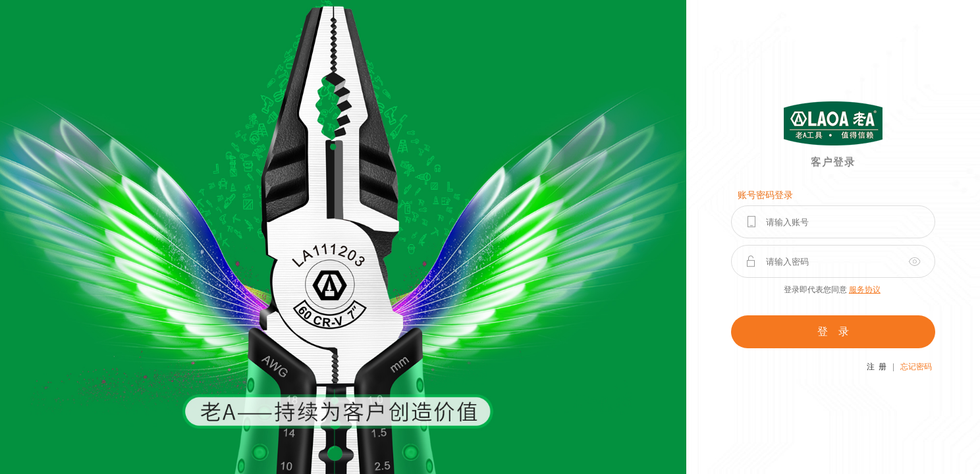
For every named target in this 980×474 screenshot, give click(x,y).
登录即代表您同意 (832, 290)
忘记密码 (916, 367)
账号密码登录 (765, 195)
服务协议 (865, 290)
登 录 (833, 331)
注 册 (877, 367)
